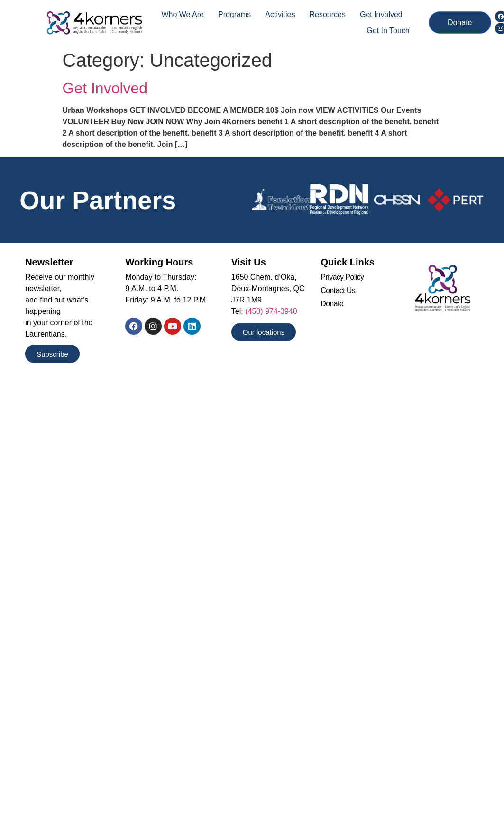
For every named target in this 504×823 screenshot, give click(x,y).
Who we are (183, 14)
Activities (280, 14)
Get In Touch (388, 31)
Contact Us (339, 291)
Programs (234, 14)
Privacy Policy (343, 278)
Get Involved (381, 14)
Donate (333, 305)
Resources (327, 14)
